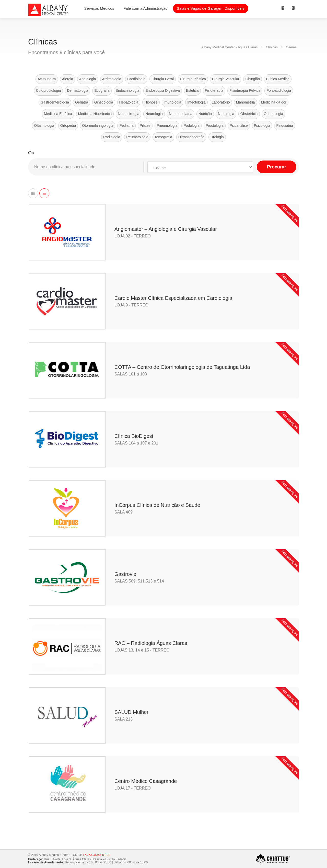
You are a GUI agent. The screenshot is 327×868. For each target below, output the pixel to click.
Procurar (277, 167)
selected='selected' (200, 167)
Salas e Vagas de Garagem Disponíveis (211, 8)
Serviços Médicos (99, 8)
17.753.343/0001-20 (96, 855)
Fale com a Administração (145, 8)
